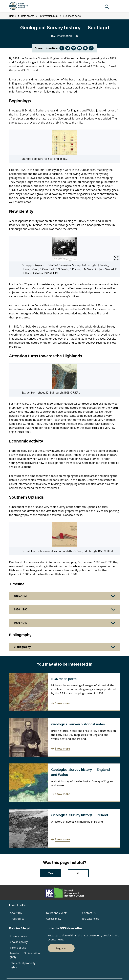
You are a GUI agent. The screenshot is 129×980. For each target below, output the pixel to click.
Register (61, 948)
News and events (57, 913)
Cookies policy (19, 942)
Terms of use (18, 948)
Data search (28, 16)
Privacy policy (18, 936)
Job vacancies (91, 919)
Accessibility (53, 919)
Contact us (89, 913)
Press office (17, 919)
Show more (62, 703)
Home (12, 16)
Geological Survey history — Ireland (80, 815)
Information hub (49, 16)
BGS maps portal (72, 16)
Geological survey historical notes (78, 724)
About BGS (17, 913)
